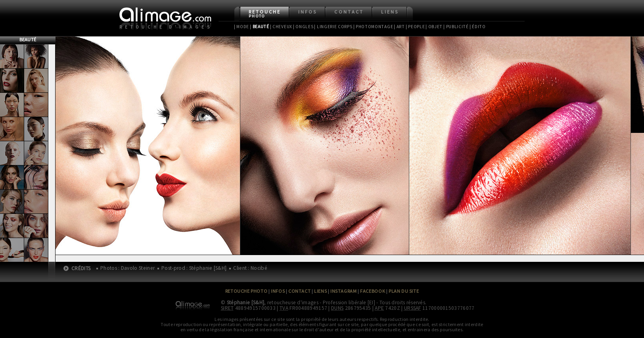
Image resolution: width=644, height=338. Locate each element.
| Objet (434, 27)
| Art (399, 27)
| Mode (241, 27)
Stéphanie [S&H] (246, 302)
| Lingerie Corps (333, 27)
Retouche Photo (246, 291)
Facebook (373, 291)
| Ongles (303, 27)
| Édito (478, 27)
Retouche (265, 14)
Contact (349, 12)
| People (415, 27)
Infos (308, 12)
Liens (390, 12)
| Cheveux (281, 27)
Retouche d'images (166, 27)
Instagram (343, 291)
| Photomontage (373, 27)
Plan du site (404, 291)
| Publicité (456, 27)
